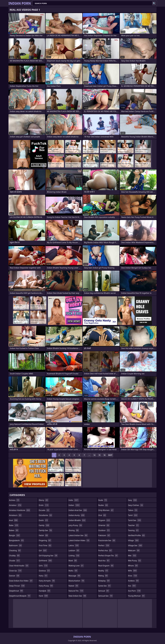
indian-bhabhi (77, 520)
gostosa (45, 571)
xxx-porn (134, 591)
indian (74, 505)
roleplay (104, 581)
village (133, 540)
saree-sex (105, 586)
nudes (103, 505)
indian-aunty (77, 515)
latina (74, 545)
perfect (104, 545)
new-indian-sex (77, 596)
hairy (43, 576)
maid (73, 561)
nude (103, 500)
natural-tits (76, 591)
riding (103, 576)
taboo (133, 510)
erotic (44, 505)
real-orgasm (106, 566)
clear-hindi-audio (19, 566)
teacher (134, 525)
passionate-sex (107, 540)
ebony (44, 500)
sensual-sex (106, 596)
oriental (104, 525)
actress (14, 500)
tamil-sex (135, 520)
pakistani (104, 535)
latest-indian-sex (78, 535)
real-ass (104, 561)
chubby (14, 556)
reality (103, 571)
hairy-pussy (46, 586)
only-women (106, 510)
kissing (74, 530)
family (44, 525)
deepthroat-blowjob (20, 596)
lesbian (74, 551)
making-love (76, 566)
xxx (132, 586)
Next (110, 455)
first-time (45, 545)
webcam (134, 551)
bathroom (16, 545)
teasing (133, 530)
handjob (45, 591)
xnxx (133, 576)
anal (14, 520)
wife (132, 571)
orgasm (104, 520)
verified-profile (137, 535)
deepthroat (16, 591)
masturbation (76, 581)
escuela (44, 510)
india (74, 500)
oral (102, 515)
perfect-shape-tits (108, 556)
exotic (44, 520)
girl (43, 551)
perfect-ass (105, 551)
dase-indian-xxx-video (21, 581)
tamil (133, 515)
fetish (44, 535)
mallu (73, 571)
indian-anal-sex (78, 510)
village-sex (135, 545)
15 (99, 455)
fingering (45, 540)
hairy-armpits (47, 581)
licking (74, 556)
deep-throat (17, 586)
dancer (14, 576)
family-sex (46, 530)
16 (104, 455)
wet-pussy (135, 561)
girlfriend (45, 561)
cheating (15, 551)
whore (133, 566)
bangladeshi (17, 540)
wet (132, 556)
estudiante (46, 515)
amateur (15, 505)
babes (14, 530)
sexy (133, 500)
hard (44, 596)
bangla (15, 535)
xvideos (133, 581)
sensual (104, 591)
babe (14, 525)
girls (43, 566)
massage (74, 576)
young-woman (137, 596)
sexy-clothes (136, 505)
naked (73, 586)
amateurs (15, 515)
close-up (15, 571)
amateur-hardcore (20, 510)
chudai (15, 561)
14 (94, 455)
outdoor (104, 530)
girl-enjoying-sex (48, 556)
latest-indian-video (79, 540)
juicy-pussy (75, 525)
